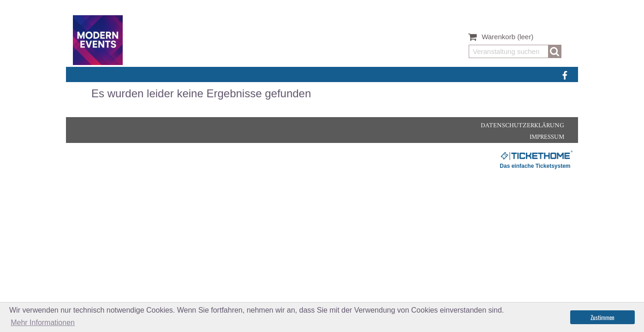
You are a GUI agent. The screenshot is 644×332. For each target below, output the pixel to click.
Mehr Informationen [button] (43, 323)
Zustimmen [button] (602, 317)
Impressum (547, 137)
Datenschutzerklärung (522, 126)
